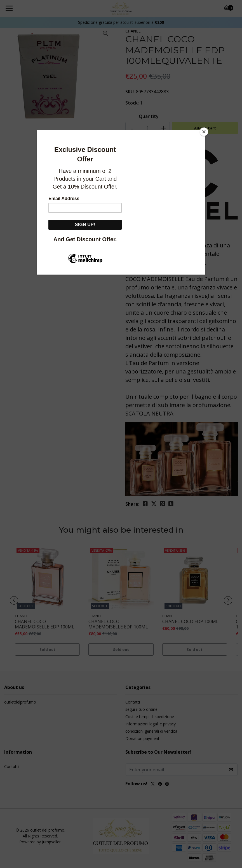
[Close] (204, 132)
